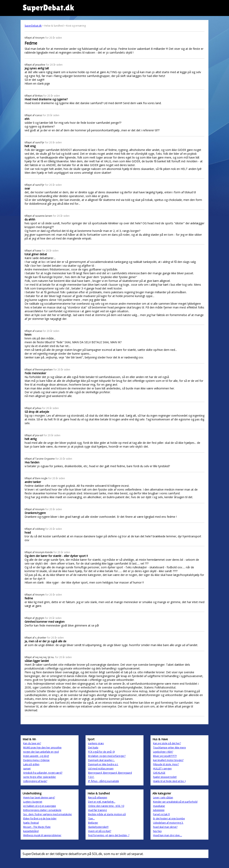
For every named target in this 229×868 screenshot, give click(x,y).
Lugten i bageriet (33, 802)
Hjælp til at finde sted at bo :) (169, 781)
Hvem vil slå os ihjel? (100, 831)
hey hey (157, 831)
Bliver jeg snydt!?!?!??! (165, 756)
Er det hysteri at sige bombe (169, 819)
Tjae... (91, 819)
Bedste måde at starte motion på (107, 814)
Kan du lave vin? (32, 743)
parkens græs (96, 743)
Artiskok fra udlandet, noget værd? (43, 773)
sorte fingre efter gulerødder (40, 777)
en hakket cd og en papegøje (40, 806)
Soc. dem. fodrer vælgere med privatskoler (48, 814)
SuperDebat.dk (33, 26)
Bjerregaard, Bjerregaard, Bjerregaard (110, 773)
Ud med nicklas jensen (101, 769)
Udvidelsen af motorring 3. (168, 823)
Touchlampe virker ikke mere (169, 748)
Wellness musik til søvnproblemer (42, 835)
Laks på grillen (31, 764)
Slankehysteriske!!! (98, 827)
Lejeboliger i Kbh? (163, 752)
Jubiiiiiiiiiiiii (159, 810)
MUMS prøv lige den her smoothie (42, 748)
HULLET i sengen (162, 769)
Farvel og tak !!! (161, 814)
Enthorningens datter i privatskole (42, 810)
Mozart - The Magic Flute (37, 827)
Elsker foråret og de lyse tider (40, 819)
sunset (27, 769)
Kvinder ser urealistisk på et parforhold (175, 802)
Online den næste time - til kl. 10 (106, 806)
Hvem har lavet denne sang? (39, 798)
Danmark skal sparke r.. (101, 760)
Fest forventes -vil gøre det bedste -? (109, 835)
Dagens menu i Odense (36, 760)
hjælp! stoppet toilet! (165, 777)
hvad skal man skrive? (165, 827)
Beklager (93, 823)
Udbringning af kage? (35, 781)
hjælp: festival (31, 823)
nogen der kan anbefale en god (41, 752)
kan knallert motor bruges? (168, 760)
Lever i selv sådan (163, 798)
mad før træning (97, 810)
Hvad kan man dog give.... (168, 835)
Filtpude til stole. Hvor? (166, 764)
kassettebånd (31, 831)
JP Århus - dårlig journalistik (104, 781)
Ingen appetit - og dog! (36, 756)
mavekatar (159, 806)
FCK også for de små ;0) (101, 752)
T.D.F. (91, 777)
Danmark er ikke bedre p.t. (103, 764)
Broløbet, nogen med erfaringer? (107, 756)
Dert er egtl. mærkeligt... (102, 802)
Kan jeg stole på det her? (167, 743)
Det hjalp (93, 748)
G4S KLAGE (159, 773)
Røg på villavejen (98, 798)
